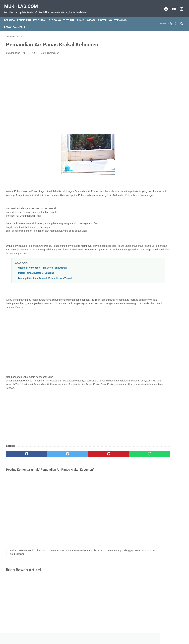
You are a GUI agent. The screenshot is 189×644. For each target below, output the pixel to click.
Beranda (11, 16)
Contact (79, 635)
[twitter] (50, 455)
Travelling (107, 16)
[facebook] (21, 455)
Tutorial (71, 16)
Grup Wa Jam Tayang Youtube (158, 107)
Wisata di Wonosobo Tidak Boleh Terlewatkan (42, 269)
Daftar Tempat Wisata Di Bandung (36, 274)
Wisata (93, 16)
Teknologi (123, 16)
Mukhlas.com (23, 3)
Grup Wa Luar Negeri (152, 92)
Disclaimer (92, 635)
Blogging (57, 16)
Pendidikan (26, 16)
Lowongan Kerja (16, 23)
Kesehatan (42, 16)
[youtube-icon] (172, 6)
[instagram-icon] (179, 6)
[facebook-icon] (164, 6)
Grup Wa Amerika (150, 123)
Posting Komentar (49, 50)
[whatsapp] (110, 455)
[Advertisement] (65, 92)
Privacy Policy (107, 635)
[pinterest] (80, 455)
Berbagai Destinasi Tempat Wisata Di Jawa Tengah (45, 280)
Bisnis (83, 16)
